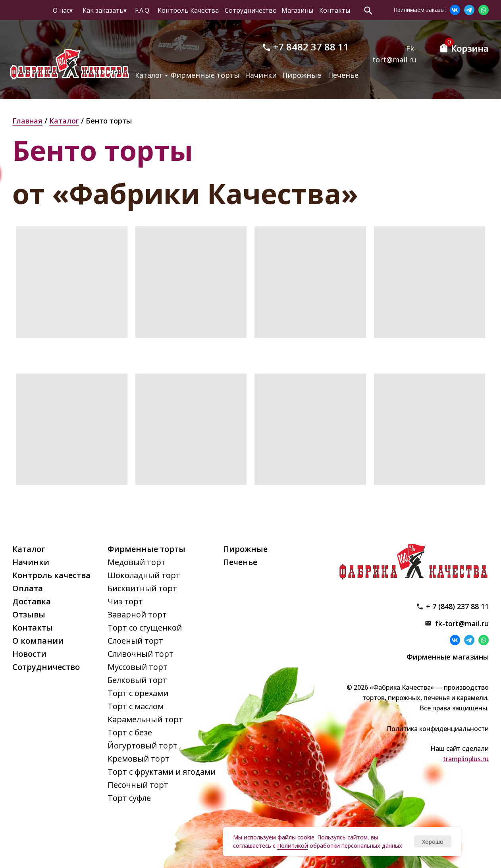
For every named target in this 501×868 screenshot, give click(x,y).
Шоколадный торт (144, 575)
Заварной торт (137, 614)
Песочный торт (138, 785)
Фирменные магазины (448, 657)
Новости (29, 654)
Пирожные (302, 75)
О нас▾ (63, 10)
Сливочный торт (141, 654)
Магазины (297, 10)
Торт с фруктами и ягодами (162, 772)
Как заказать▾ (105, 10)
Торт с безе (130, 732)
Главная (27, 121)
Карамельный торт (145, 719)
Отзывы (29, 614)
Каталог (149, 75)
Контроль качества (51, 575)
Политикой (293, 846)
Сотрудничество (251, 10)
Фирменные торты (205, 75)
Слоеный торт (135, 641)
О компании (38, 641)
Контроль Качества (188, 10)
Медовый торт (137, 562)
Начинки (261, 75)
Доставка (32, 601)
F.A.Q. (143, 10)
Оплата (28, 588)
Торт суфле (129, 798)
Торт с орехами (138, 693)
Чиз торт (125, 601)
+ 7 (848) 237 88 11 (457, 606)
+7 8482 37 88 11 (311, 47)
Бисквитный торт (142, 588)
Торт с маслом (136, 706)
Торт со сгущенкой (145, 628)
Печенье (343, 75)
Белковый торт (137, 680)
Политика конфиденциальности (438, 729)
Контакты (335, 10)
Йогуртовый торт (143, 746)
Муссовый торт (138, 667)
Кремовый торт (139, 759)
